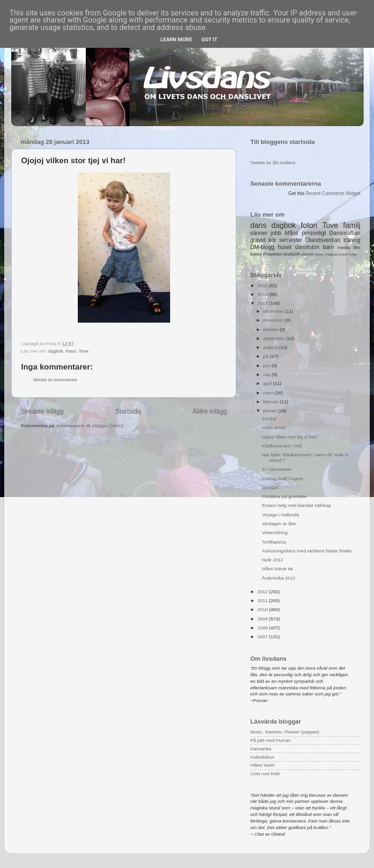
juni (267, 366)
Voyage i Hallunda (281, 515)
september (274, 338)
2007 (263, 637)
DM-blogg (262, 247)
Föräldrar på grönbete (284, 496)
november (274, 320)
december (274, 311)
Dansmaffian (345, 233)
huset (285, 247)
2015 (263, 285)
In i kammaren (277, 469)
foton (71, 351)
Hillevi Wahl (262, 765)
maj (267, 374)
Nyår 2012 (273, 560)
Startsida (128, 411)
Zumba (269, 419)
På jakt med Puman (270, 740)
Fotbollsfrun (262, 757)
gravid (258, 240)
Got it (209, 40)
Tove (84, 351)
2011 (263, 600)
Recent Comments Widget (333, 193)
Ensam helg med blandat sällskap (297, 505)
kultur (319, 254)
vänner (259, 233)
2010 (263, 609)
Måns (291, 233)
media (344, 247)
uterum (307, 254)
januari (270, 411)
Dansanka (261, 749)
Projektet (272, 254)
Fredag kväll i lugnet (283, 479)
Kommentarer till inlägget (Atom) (90, 426)
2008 (263, 628)
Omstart (270, 487)
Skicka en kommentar (55, 380)
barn (329, 247)
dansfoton (307, 247)
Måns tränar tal (277, 569)
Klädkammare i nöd (282, 446)
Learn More (176, 40)
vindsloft (291, 254)
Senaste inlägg (42, 411)
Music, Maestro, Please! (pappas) (285, 732)
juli (266, 356)
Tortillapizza (274, 542)
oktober (271, 329)
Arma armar (274, 427)
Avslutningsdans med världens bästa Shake (307, 551)
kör (273, 240)
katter (256, 254)
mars (269, 393)
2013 (263, 303)
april (268, 383)
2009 (263, 619)
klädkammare (336, 254)
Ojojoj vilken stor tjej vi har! (289, 437)
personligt (314, 233)
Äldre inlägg (210, 411)
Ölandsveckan (323, 240)
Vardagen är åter (279, 524)
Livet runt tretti (265, 774)
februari (271, 402)
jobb (276, 233)
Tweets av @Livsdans (273, 162)
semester (291, 240)
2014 (263, 294)
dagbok (56, 351)
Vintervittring (275, 532)
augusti (271, 347)
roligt (353, 254)
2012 (263, 592)
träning (352, 240)
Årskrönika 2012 (279, 578)
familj (352, 225)
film (357, 247)
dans (258, 225)
